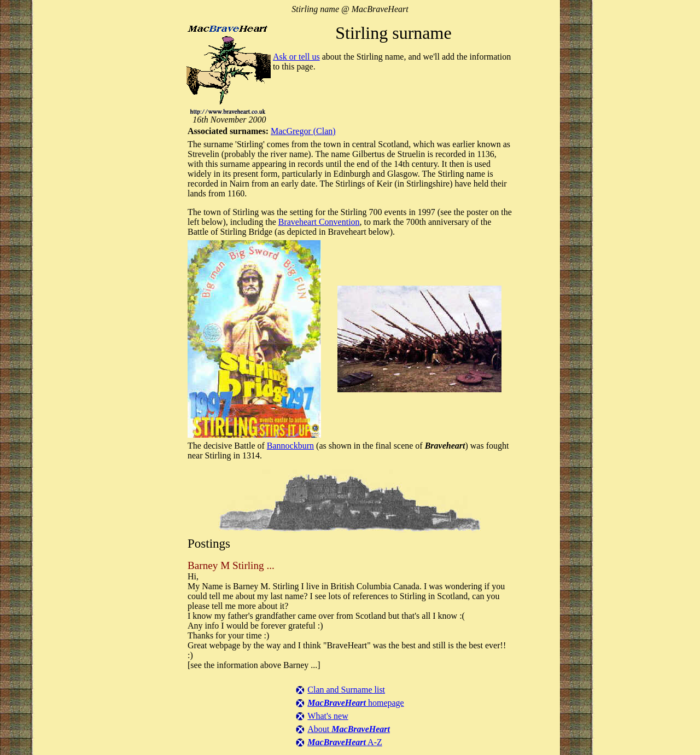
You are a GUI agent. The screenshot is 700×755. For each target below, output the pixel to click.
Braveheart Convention (319, 222)
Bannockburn (290, 446)
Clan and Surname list (346, 690)
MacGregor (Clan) (303, 131)
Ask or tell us (296, 57)
